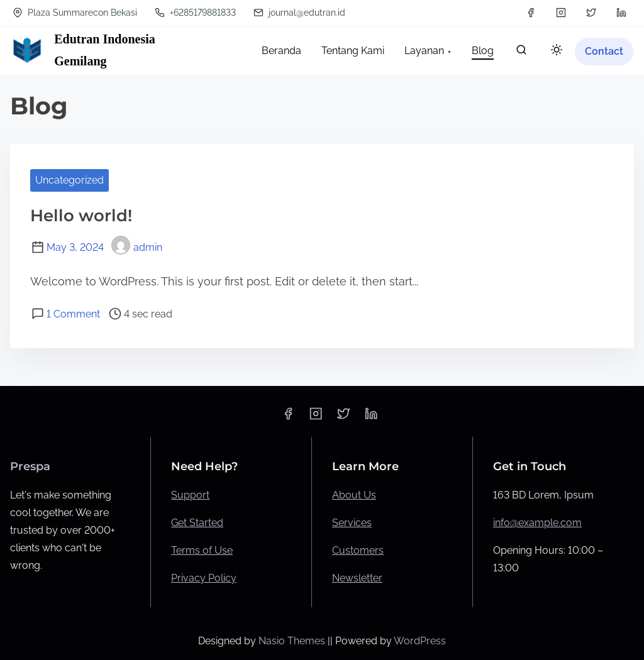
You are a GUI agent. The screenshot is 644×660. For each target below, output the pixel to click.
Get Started (197, 523)
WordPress (420, 641)
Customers (358, 550)
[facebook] (531, 13)
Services (352, 523)
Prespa (30, 466)
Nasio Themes (293, 641)
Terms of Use (202, 550)
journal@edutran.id (299, 13)
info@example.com (537, 523)
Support (190, 495)
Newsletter (357, 578)
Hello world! (81, 216)
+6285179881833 (195, 13)
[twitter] (591, 13)
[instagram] (561, 13)
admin (137, 247)
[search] (521, 52)
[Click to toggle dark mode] (557, 51)
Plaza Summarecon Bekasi (75, 13)
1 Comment (73, 314)
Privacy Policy (204, 578)
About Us (354, 495)
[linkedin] (621, 13)
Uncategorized (69, 180)
